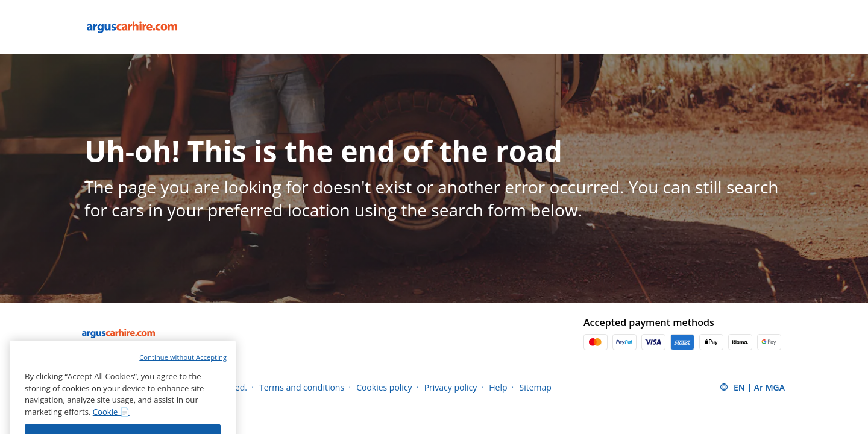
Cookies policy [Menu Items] (384, 387)
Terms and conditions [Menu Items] (302, 387)
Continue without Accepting (183, 375)
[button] (752, 387)
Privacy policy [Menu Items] (451, 387)
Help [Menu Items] (498, 387)
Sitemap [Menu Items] (536, 387)
